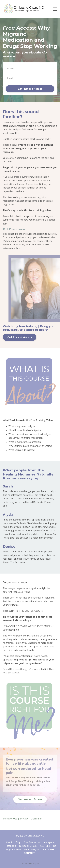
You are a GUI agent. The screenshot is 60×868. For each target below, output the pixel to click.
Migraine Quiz (32, 850)
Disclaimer (36, 819)
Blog (18, 842)
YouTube (45, 846)
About (9, 842)
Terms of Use (10, 819)
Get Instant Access (30, 89)
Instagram (49, 842)
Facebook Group (28, 846)
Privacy (24, 819)
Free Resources (32, 842)
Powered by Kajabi (30, 864)
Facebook (11, 846)
